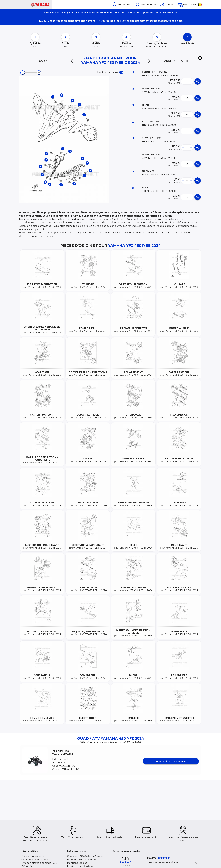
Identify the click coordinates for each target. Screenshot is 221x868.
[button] (200, 58)
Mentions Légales (77, 863)
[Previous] (73, 61)
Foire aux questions (32, 856)
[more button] (191, 81)
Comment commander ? (36, 860)
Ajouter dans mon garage (171, 761)
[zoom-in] (39, 73)
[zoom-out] (23, 73)
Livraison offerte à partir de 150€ (39, 863)
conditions (172, 13)
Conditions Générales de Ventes (85, 856)
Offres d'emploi (30, 866)
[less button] (183, 81)
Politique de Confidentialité (83, 860)
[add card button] (198, 81)
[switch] (121, 72)
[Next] (148, 61)
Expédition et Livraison (80, 866)
